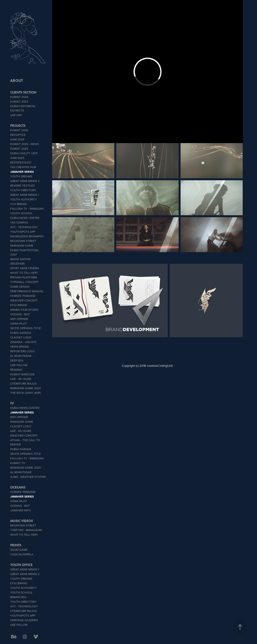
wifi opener (19, 319)
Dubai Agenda (21, 333)
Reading (16, 370)
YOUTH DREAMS (21, 176)
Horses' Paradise (23, 296)
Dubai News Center (25, 218)
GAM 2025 (17, 158)
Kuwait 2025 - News (25, 144)
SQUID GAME (19, 550)
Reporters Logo (22, 351)
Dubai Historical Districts (23, 108)
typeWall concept (24, 282)
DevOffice (18, 135)
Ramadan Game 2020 (25, 388)
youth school (21, 213)
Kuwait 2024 (19, 97)
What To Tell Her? (24, 273)
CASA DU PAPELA (22, 554)
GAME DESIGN (20, 287)
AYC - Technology (24, 227)
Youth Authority (24, 199)
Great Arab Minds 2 (25, 181)
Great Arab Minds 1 (25, 195)
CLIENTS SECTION (23, 92)
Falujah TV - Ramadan (27, 209)
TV (12, 403)
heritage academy (24, 620)
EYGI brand (19, 305)
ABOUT (17, 81)
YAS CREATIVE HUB (23, 167)
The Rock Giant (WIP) (25, 393)
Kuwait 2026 (19, 130)
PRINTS (16, 545)
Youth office (21, 565)
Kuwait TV (18, 463)
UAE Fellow (19, 365)
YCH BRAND (18, 204)
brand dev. (18, 597)
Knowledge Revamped (27, 236)
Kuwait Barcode (22, 374)
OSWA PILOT (19, 323)
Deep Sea (17, 360)
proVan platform (24, 277)
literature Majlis (23, 383)
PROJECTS (18, 126)
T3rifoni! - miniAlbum (26, 530)
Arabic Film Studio (24, 310)
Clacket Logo (21, 337)
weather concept (24, 300)
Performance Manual (27, 291)
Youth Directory (23, 190)
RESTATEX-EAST (21, 162)
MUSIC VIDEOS (22, 521)
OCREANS (18, 487)
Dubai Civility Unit (24, 153)
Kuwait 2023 (19, 101)
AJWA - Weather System (28, 477)
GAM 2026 (17, 139)
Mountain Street (23, 241)
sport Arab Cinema (25, 268)
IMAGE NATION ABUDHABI (20, 261)
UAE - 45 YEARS (21, 379)
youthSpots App (23, 232)
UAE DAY (16, 115)
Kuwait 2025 (19, 149)
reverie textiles (22, 185)
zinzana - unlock (23, 342)
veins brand (20, 347)
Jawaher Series (22, 172)
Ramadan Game (22, 245)
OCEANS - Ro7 (20, 314)
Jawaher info (21, 510)
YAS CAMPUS (19, 222)
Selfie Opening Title (25, 328)
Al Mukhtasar (21, 356)
